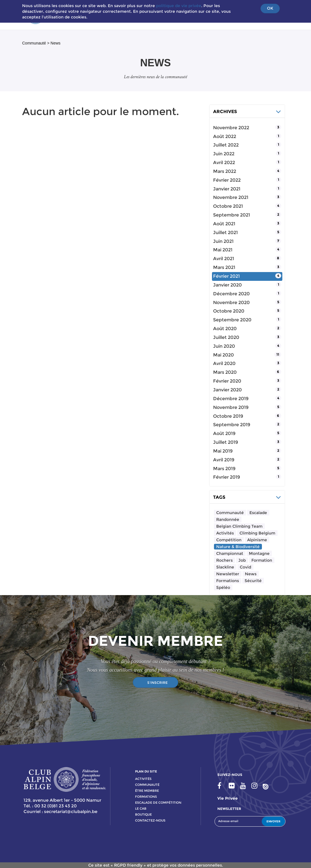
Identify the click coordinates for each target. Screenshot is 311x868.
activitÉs (143, 779)
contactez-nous (150, 820)
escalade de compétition (158, 803)
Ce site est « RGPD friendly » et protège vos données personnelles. (156, 865)
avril (224, 163)
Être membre (147, 791)
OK (270, 8)
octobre (228, 206)
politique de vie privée (179, 6)
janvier (227, 189)
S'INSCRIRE (157, 683)
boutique (143, 814)
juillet (226, 145)
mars (225, 171)
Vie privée (228, 798)
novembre (231, 128)
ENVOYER (273, 821)
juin (224, 154)
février (227, 180)
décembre (231, 294)
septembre (232, 215)
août (225, 136)
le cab (141, 808)
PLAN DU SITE (146, 771)
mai (223, 250)
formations (146, 797)
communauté (147, 785)
